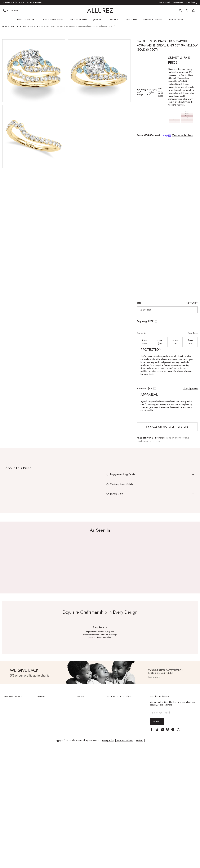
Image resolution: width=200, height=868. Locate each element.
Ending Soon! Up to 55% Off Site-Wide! (23, 2)
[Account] (187, 11)
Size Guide (192, 303)
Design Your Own (153, 20)
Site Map (139, 740)
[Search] (180, 11)
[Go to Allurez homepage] (100, 11)
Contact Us (155, 441)
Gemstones (131, 20)
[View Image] (100, 673)
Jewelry (97, 20)
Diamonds (113, 20)
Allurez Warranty (184, 371)
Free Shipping (192, 2)
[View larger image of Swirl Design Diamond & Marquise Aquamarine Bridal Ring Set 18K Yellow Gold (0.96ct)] (34, 71)
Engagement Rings (53, 20)
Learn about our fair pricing (161, 92)
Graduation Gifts (27, 20)
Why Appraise (190, 389)
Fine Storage (176, 20)
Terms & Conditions (125, 740)
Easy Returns (178, 2)
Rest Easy (193, 333)
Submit (157, 721)
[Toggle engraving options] (167, 321)
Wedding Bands (78, 20)
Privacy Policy (108, 740)
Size (139, 303)
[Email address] (173, 713)
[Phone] (10, 11)
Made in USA (165, 2)
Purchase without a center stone (167, 427)
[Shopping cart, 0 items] (194, 11)
